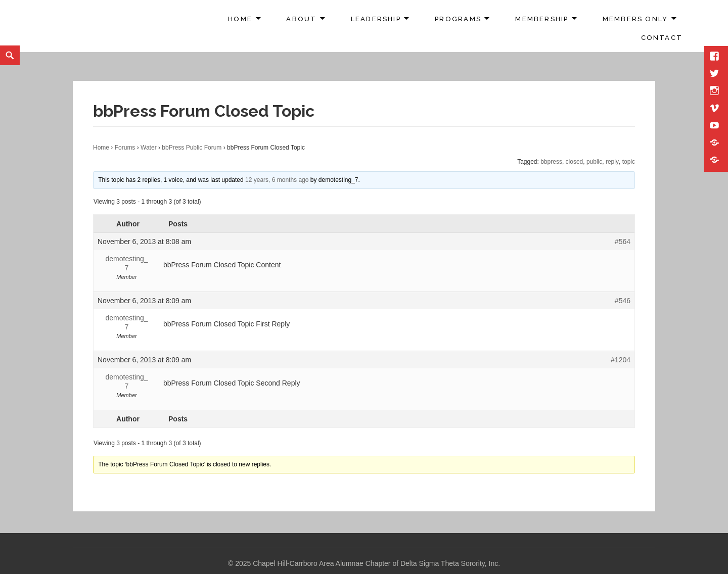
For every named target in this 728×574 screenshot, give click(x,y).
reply (612, 162)
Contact (662, 38)
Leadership (376, 19)
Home (240, 19)
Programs (458, 19)
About (301, 19)
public (594, 162)
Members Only (635, 19)
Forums (125, 148)
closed (575, 162)
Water (149, 148)
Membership (542, 19)
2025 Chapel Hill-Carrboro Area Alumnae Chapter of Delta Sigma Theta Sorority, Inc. (368, 563)
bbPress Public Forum (192, 148)
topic (629, 162)
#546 (623, 301)
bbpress (551, 162)
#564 (623, 242)
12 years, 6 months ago (277, 180)
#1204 (621, 360)
